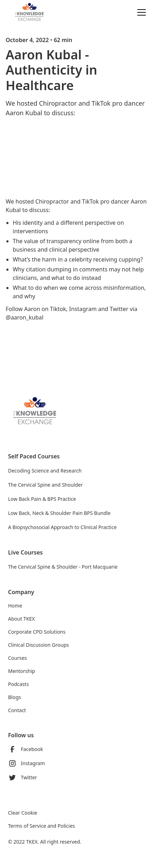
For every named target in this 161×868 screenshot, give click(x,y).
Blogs (15, 697)
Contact (17, 710)
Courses (18, 658)
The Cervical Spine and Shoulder (45, 485)
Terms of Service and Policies (42, 826)
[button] (140, 12)
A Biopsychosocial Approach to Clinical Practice (62, 527)
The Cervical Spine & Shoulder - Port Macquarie (63, 567)
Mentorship (22, 671)
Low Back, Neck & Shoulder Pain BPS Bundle (59, 513)
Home (15, 606)
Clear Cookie (23, 813)
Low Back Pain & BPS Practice (42, 499)
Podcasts (19, 684)
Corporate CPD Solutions (37, 632)
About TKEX (22, 619)
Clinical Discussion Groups (39, 645)
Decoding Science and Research (45, 471)
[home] (35, 12)
